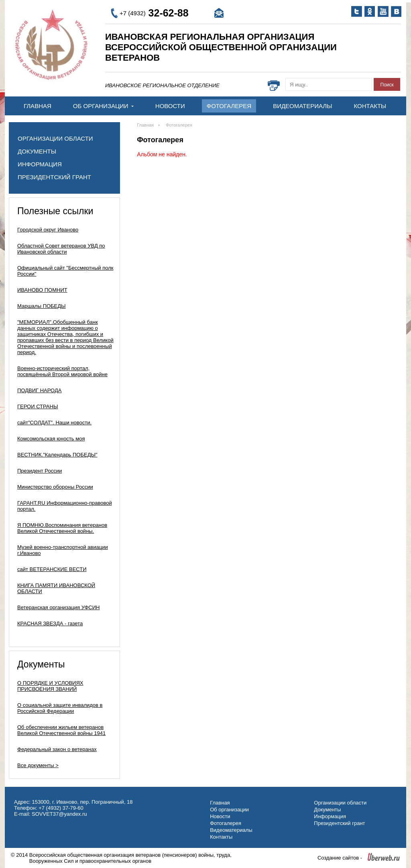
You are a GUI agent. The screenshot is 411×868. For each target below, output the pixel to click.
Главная (38, 106)
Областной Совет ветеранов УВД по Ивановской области (61, 249)
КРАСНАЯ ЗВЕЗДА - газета (50, 623)
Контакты (370, 106)
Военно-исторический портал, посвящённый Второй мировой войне (62, 371)
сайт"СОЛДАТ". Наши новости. (54, 423)
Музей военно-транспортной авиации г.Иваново (63, 550)
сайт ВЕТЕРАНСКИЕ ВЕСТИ (52, 569)
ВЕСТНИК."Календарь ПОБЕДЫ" (57, 455)
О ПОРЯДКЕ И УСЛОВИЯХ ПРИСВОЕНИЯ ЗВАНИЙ (50, 686)
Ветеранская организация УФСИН (58, 607)
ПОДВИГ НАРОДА (39, 390)
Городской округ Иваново (48, 230)
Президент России (40, 471)
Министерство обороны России (55, 487)
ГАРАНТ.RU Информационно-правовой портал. (65, 506)
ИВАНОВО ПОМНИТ (42, 290)
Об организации (103, 106)
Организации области (55, 138)
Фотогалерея (229, 106)
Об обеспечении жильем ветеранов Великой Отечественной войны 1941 (61, 730)
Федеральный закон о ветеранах (57, 749)
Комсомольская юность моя (51, 439)
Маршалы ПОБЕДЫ (42, 306)
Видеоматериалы (302, 106)
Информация (40, 164)
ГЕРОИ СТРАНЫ (38, 406)
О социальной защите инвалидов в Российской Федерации (60, 708)
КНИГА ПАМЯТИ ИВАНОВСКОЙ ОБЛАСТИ (56, 588)
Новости (170, 106)
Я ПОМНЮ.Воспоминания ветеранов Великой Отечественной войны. (62, 528)
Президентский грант (54, 177)
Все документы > (38, 765)
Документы (37, 151)
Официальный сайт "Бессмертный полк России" (65, 271)
